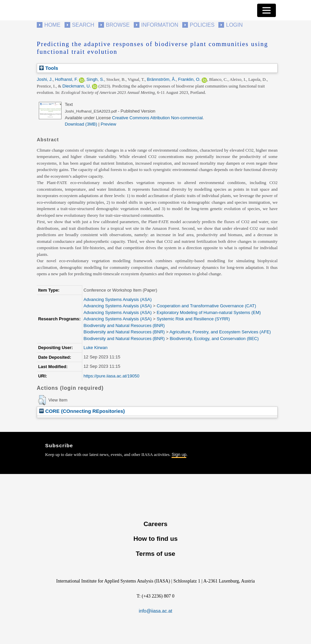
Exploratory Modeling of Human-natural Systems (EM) (209, 312)
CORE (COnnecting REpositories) (82, 411)
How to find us (155, 539)
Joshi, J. (45, 79)
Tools (49, 68)
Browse (118, 25)
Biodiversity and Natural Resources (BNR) (124, 326)
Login (234, 25)
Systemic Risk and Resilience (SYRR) (193, 319)
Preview (108, 124)
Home (53, 25)
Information (160, 25)
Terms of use (155, 554)
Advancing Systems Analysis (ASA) (118, 299)
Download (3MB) (81, 124)
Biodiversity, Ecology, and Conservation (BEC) (214, 339)
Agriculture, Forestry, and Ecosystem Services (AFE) (220, 332)
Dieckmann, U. (77, 86)
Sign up (179, 454)
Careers (155, 524)
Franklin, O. (189, 79)
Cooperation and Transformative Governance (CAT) (206, 306)
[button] (42, 400)
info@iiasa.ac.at (155, 611)
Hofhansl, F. (66, 79)
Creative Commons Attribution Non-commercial (157, 118)
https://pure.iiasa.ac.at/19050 (112, 376)
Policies (202, 25)
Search (83, 25)
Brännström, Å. (161, 79)
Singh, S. (95, 79)
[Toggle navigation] (267, 10)
